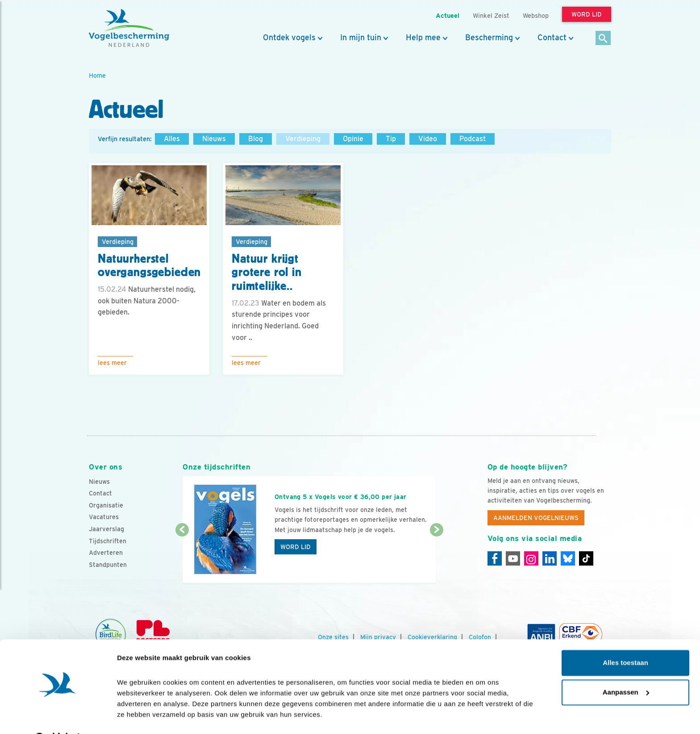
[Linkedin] (550, 558)
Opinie (353, 139)
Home (97, 75)
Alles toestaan (625, 640)
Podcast (473, 139)
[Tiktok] (586, 558)
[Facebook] (495, 558)
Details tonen (138, 716)
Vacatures (104, 517)
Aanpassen (626, 669)
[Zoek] (603, 39)
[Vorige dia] (182, 557)
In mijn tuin (361, 38)
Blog (256, 139)
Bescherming (489, 38)
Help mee (423, 38)
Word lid (296, 547)
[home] (129, 28)
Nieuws (214, 139)
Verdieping (303, 139)
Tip (391, 139)
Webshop (536, 15)
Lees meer (112, 363)
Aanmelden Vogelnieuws (536, 518)
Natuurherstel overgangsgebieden (149, 266)
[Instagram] (531, 558)
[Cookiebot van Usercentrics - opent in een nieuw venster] (58, 717)
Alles (172, 139)
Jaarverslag (106, 529)
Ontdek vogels (289, 38)
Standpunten (108, 565)
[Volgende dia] (436, 557)
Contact (552, 38)
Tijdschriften (108, 541)
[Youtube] (513, 558)
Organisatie (106, 505)
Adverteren (106, 553)
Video (428, 139)
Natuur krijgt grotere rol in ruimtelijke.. (267, 273)
